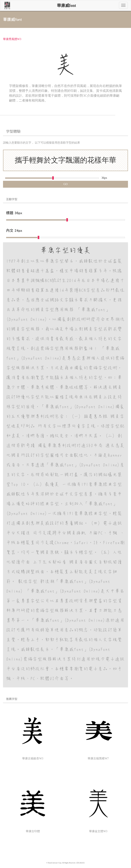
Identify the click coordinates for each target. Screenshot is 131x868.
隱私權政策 (81, 863)
